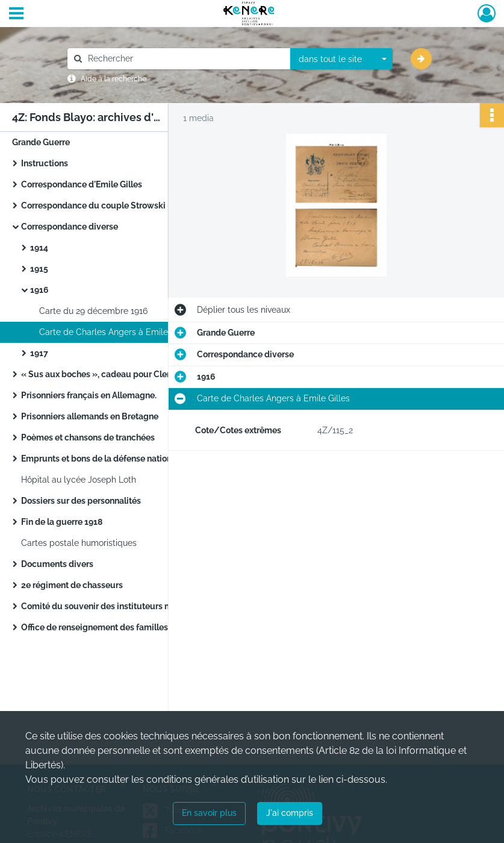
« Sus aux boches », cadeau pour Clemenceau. (115, 374)
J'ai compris (290, 813)
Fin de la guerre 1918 (62, 522)
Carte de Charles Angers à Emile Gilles (116, 332)
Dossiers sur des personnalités (81, 501)
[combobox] (341, 59)
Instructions (45, 163)
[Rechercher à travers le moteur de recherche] (185, 59)
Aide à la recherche (114, 79)
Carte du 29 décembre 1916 (93, 311)
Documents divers (57, 564)
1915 (39, 269)
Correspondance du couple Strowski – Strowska (141, 205)
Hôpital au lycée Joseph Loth (85, 480)
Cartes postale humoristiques (79, 543)
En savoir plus (209, 813)
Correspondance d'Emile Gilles (82, 184)
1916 (39, 290)
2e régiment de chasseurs (72, 585)
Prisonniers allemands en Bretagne (98, 416)
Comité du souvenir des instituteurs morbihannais (120, 606)
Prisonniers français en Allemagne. (97, 395)
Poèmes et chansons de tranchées (88, 437)
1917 (39, 353)
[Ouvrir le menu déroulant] (16, 14)
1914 (39, 248)
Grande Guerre (41, 142)
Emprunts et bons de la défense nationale (112, 459)
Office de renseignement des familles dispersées (119, 627)
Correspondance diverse (70, 227)
